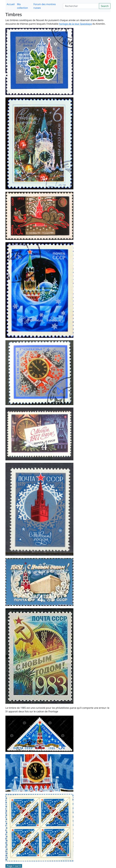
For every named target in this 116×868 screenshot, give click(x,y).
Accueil (11, 4)
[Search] (81, 6)
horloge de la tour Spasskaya (75, 24)
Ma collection (23, 6)
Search (105, 6)
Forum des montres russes (45, 6)
